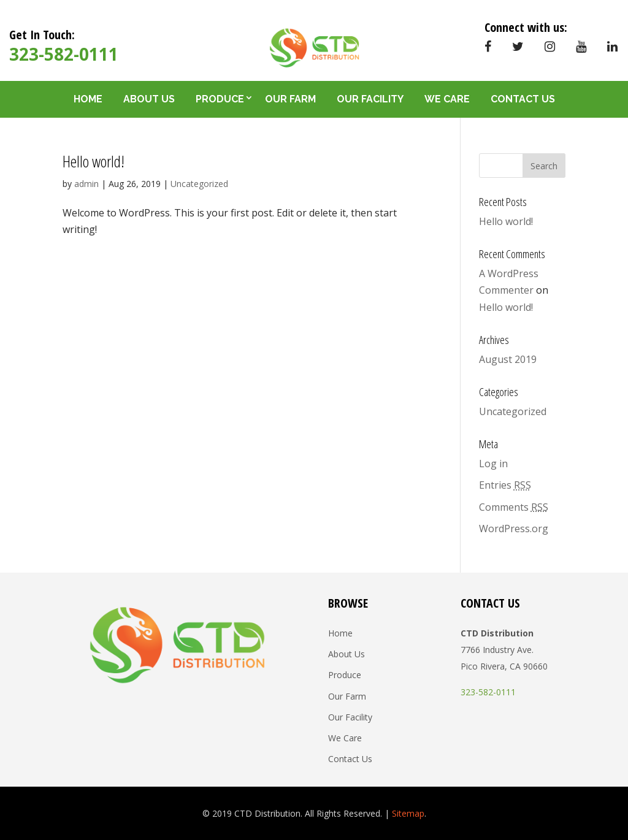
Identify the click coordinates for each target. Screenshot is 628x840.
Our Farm (290, 99)
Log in (493, 464)
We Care (447, 99)
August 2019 (508, 359)
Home (88, 99)
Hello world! (94, 161)
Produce (220, 99)
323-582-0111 (64, 54)
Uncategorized (199, 184)
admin (86, 184)
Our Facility (370, 99)
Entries (505, 485)
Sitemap (408, 813)
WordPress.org (514, 529)
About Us (149, 99)
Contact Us (523, 99)
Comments (514, 507)
